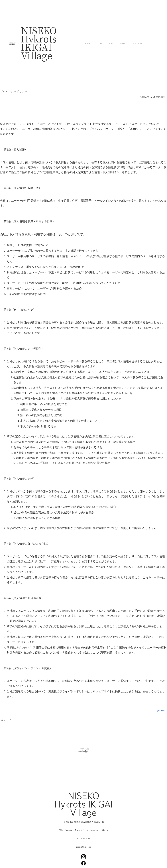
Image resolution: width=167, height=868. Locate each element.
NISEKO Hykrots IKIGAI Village (39, 43)
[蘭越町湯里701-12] (83, 774)
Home (88, 43)
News (100, 43)
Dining (123, 43)
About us (138, 43)
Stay (111, 43)
